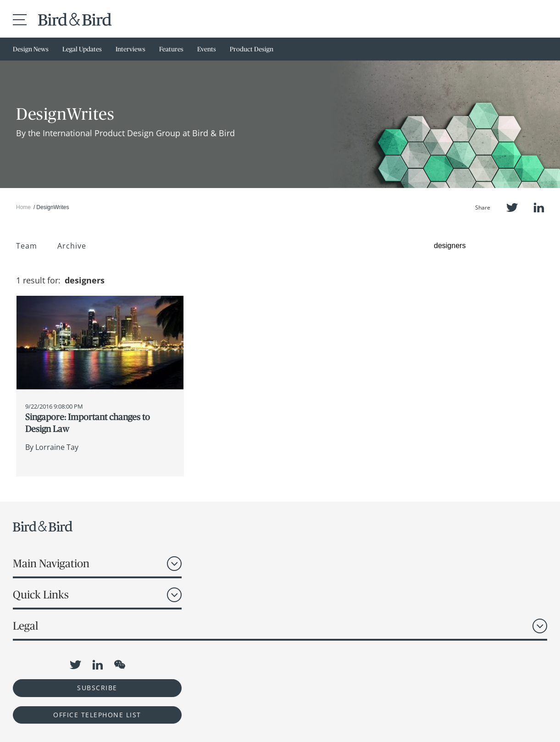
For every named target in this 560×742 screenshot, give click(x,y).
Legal (25, 626)
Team (27, 246)
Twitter (512, 208)
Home (23, 207)
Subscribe (97, 688)
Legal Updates (82, 49)
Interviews (130, 49)
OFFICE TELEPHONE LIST (97, 715)
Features (171, 49)
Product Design (252, 49)
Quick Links (41, 595)
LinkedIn (539, 208)
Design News (31, 49)
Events (207, 49)
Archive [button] (72, 246)
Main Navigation (51, 563)
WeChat (120, 664)
